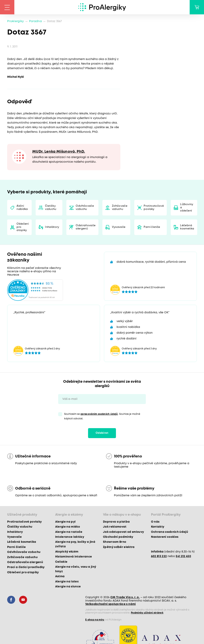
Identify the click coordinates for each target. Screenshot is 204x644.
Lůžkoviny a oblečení (187, 208)
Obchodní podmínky (118, 537)
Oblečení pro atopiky (23, 227)
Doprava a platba (116, 522)
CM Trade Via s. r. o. (125, 597)
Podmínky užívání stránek (147, 613)
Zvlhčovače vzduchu (120, 208)
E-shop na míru (95, 620)
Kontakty (158, 527)
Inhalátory (52, 227)
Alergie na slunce (68, 587)
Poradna (35, 21)
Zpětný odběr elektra (119, 547)
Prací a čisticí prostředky (26, 567)
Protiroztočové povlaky (154, 208)
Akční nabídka (22, 208)
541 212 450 (183, 556)
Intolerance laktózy (70, 537)
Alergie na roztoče (69, 532)
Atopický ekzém (67, 552)
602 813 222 (159, 556)
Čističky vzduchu (51, 208)
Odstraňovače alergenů (86, 227)
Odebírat (102, 433)
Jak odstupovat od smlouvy (124, 532)
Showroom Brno (115, 542)
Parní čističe (152, 227)
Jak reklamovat (115, 527)
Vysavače (119, 227)
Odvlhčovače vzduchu (85, 208)
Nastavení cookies (165, 537)
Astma (60, 576)
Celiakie (61, 562)
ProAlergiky (16, 21)
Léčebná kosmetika (187, 227)
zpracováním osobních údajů (99, 414)
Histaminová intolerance (74, 557)
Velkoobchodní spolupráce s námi (111, 604)
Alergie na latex (67, 582)
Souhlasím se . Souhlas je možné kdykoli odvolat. (102, 416)
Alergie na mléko (68, 527)
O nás (155, 522)
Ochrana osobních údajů (170, 532)
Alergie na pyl (65, 522)
